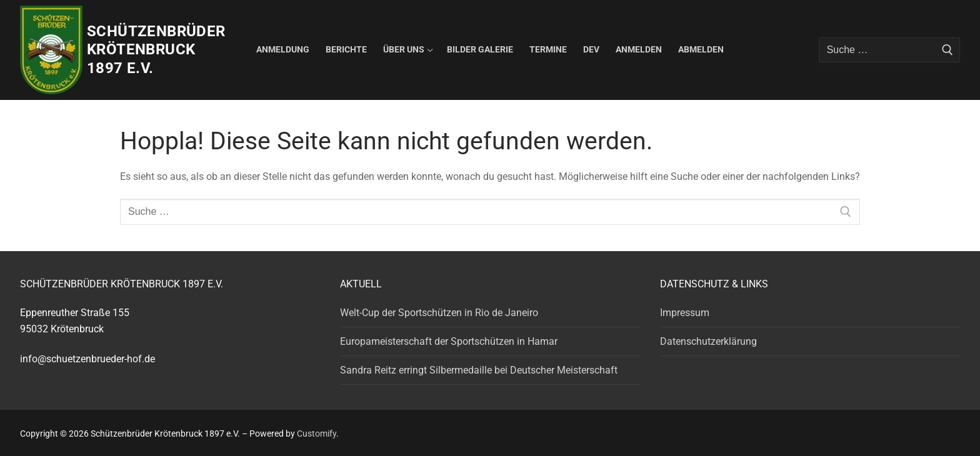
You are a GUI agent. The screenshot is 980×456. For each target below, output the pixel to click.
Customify (317, 434)
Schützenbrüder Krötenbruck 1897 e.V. (156, 49)
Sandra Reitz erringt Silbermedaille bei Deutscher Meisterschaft (479, 370)
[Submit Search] (947, 50)
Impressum (685, 313)
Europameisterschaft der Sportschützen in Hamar (449, 341)
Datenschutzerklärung (708, 341)
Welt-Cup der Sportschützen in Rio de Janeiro (439, 313)
